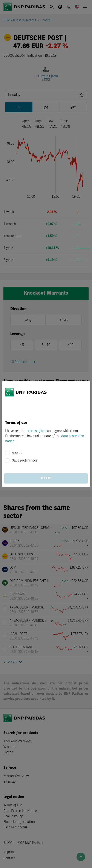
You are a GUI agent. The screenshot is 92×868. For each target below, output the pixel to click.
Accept (17, 453)
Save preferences (25, 461)
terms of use (37, 431)
